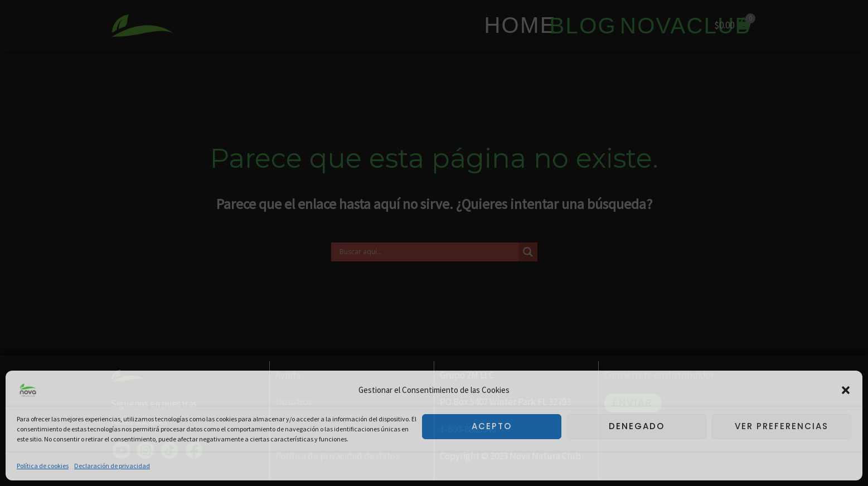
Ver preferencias (782, 426)
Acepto (492, 426)
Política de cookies (43, 466)
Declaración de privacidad (112, 466)
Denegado (637, 426)
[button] (846, 390)
